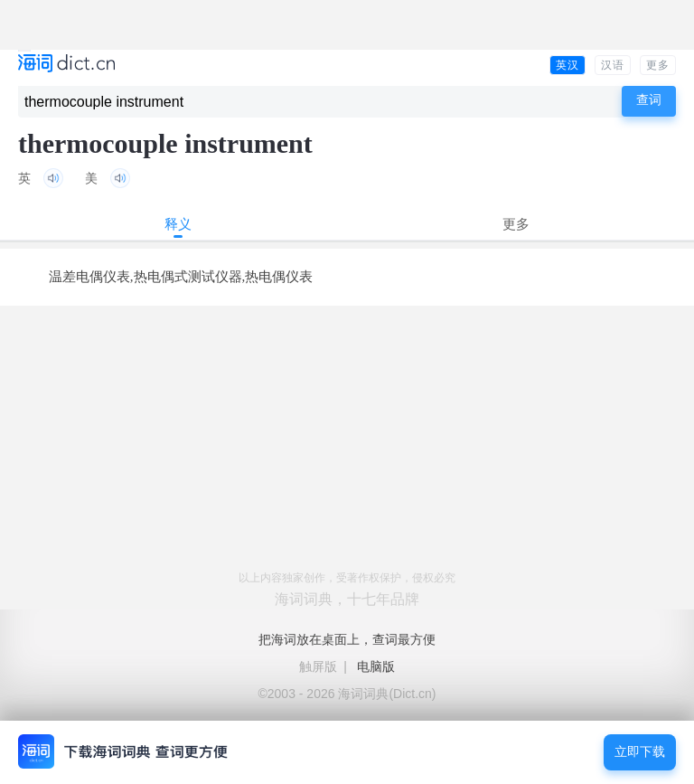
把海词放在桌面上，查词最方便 (347, 639)
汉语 (613, 65)
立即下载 (640, 752)
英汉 (567, 65)
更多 (658, 65)
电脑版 (376, 666)
